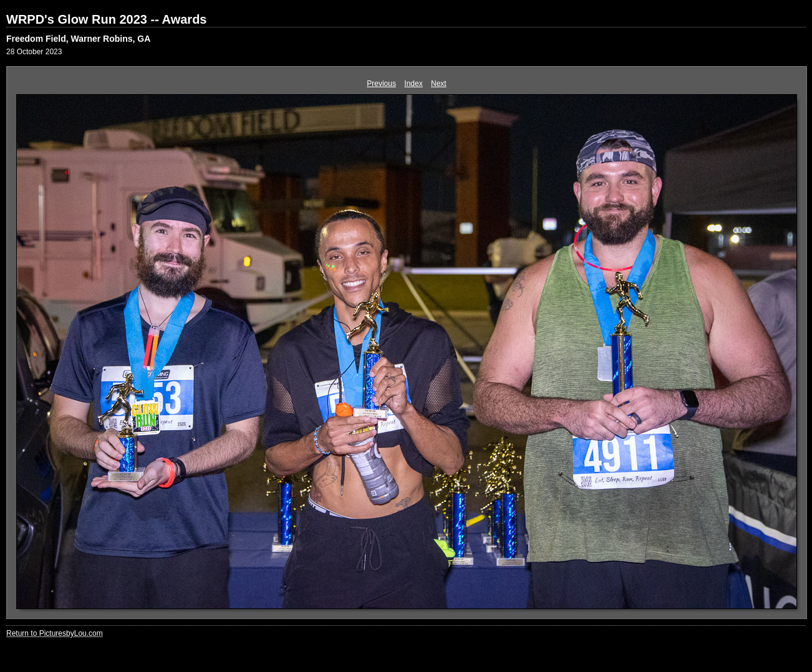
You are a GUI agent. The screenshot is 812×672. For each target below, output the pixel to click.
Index (413, 84)
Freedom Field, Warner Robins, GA (78, 39)
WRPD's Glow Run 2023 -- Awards (106, 19)
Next (439, 84)
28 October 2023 (34, 52)
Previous (381, 84)
